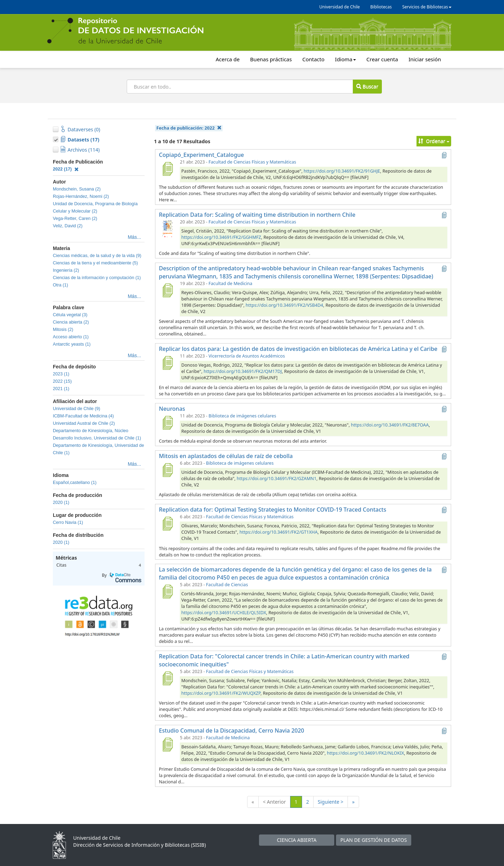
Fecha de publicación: (189, 128)
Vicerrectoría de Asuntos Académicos (247, 356)
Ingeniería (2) (66, 270)
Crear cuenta (382, 59)
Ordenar (434, 141)
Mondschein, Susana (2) (77, 189)
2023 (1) (61, 374)
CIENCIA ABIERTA (297, 840)
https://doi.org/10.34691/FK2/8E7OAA (390, 425)
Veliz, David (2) (68, 226)
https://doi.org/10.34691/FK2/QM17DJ (243, 371)
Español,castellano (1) (75, 483)
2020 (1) (61, 503)
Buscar (367, 86)
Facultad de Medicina (230, 283)
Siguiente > (331, 802)
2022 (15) (62, 381)
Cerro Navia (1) (68, 522)
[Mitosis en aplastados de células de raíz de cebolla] (167, 470)
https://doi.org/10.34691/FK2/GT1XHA (278, 532)
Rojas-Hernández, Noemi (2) (81, 196)
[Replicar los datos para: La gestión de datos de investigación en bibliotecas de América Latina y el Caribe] (167, 363)
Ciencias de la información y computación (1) (97, 278)
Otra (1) (60, 285)
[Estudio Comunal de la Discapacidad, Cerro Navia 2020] (167, 744)
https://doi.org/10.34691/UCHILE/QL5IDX (224, 613)
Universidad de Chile (339, 7)
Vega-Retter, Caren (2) (75, 219)
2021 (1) (61, 389)
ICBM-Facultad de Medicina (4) (83, 416)
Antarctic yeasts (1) (72, 344)
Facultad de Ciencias (227, 585)
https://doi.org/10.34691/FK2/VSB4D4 (284, 305)
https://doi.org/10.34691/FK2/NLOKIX (365, 753)
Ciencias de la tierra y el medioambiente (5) (95, 263)
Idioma (345, 59)
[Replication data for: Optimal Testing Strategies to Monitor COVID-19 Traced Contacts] (167, 524)
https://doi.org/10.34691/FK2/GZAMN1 (276, 479)
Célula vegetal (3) (70, 315)
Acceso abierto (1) (71, 337)
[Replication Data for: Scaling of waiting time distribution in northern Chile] (167, 229)
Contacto (313, 59)
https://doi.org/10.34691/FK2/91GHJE (342, 171)
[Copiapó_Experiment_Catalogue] (167, 169)
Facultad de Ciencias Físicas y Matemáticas (252, 162)
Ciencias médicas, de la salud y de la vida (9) (97, 256)
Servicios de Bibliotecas (427, 7)
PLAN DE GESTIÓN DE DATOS (374, 840)
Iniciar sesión (425, 59)
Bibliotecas (381, 7)
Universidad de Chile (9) (76, 409)
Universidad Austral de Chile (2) (84, 423)
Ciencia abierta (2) (71, 322)
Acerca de (227, 59)
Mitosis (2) (63, 330)
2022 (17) (66, 169)
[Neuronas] (167, 423)
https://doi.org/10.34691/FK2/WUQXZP (221, 693)
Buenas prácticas (271, 59)
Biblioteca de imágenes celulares (242, 416)
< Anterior (274, 802)
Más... (134, 237)
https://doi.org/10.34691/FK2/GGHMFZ (221, 237)
